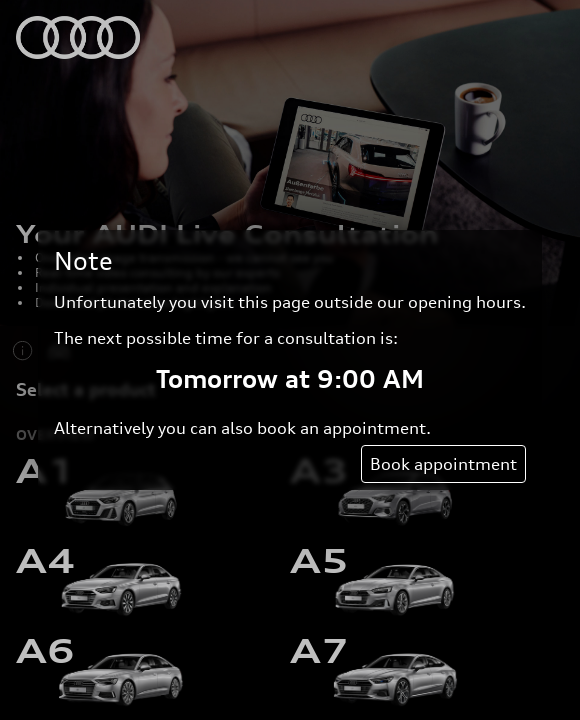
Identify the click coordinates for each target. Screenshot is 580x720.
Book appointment (443, 464)
